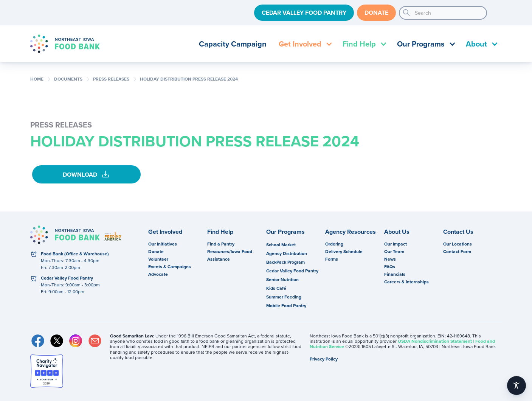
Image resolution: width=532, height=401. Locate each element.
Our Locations (458, 244)
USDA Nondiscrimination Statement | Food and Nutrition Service (402, 344)
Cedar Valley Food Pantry (304, 13)
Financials (395, 274)
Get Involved (165, 232)
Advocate (158, 274)
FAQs (390, 267)
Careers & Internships (406, 282)
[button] (305, 44)
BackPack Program (285, 262)
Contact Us (458, 232)
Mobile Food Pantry (286, 305)
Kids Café (276, 288)
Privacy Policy (324, 359)
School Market (281, 245)
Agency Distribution (287, 253)
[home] (65, 44)
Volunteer (158, 259)
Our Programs (285, 232)
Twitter (57, 341)
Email (95, 341)
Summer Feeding (284, 297)
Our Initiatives (163, 244)
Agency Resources (351, 232)
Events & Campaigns (170, 267)
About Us (397, 232)
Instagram (76, 341)
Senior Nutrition (282, 279)
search (406, 13)
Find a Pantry (221, 244)
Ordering (334, 244)
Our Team (394, 251)
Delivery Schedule (344, 251)
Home (37, 79)
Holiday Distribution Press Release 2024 (189, 79)
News (390, 259)
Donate (376, 13)
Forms (332, 259)
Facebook (38, 341)
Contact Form (457, 251)
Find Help (220, 232)
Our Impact (396, 244)
